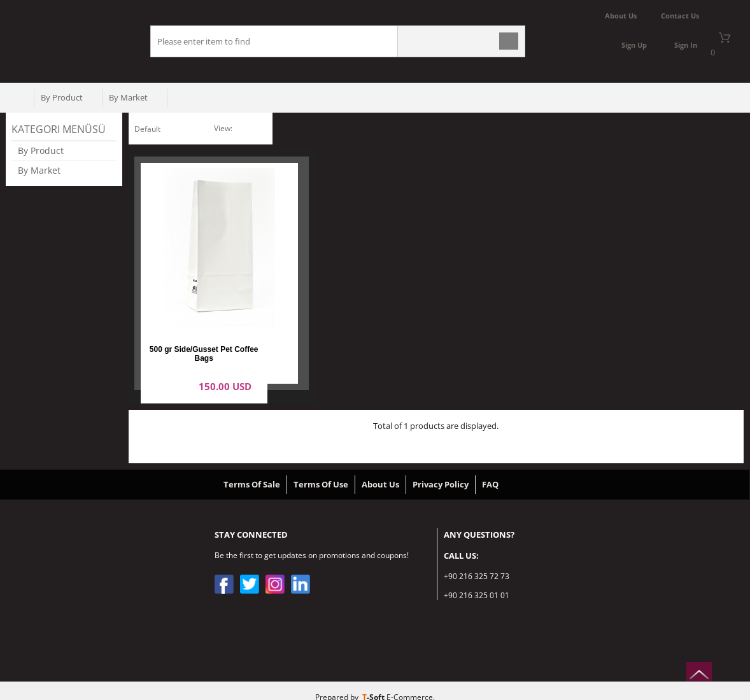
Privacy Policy (441, 471)
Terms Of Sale (252, 471)
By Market (128, 97)
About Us (380, 471)
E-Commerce (410, 684)
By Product (62, 97)
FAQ (490, 471)
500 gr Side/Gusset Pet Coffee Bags (204, 297)
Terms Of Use (321, 471)
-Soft (374, 684)
